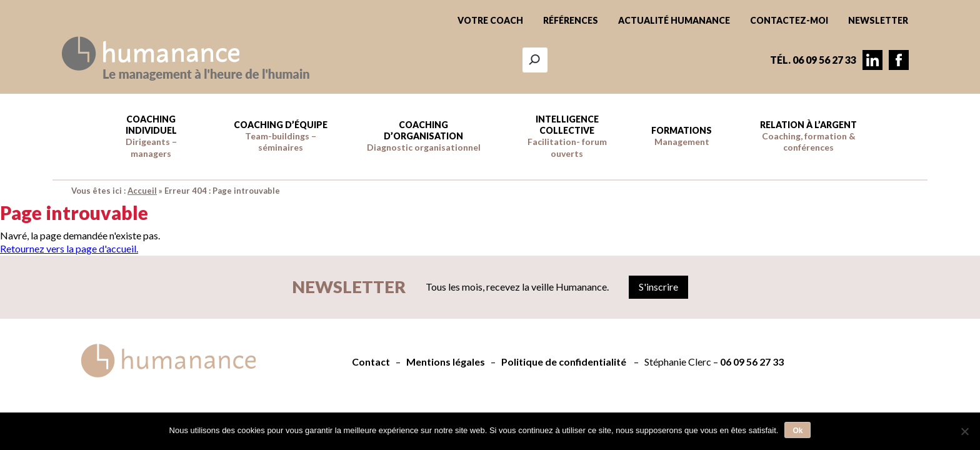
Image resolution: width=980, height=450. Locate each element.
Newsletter (878, 20)
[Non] (964, 431)
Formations (682, 136)
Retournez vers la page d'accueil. (69, 248)
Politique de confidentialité (564, 362)
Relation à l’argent (808, 136)
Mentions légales (446, 362)
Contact (371, 362)
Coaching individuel (151, 136)
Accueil (142, 191)
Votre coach (490, 20)
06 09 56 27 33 (752, 362)
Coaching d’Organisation (424, 136)
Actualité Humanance (674, 20)
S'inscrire (658, 287)
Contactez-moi (789, 20)
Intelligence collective (567, 136)
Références (571, 20)
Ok (797, 431)
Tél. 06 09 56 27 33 (813, 60)
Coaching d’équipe (281, 136)
